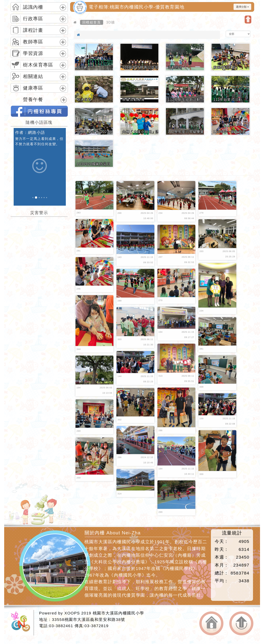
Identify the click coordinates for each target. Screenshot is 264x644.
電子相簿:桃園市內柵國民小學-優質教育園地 (137, 7)
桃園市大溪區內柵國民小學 (118, 613)
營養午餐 (33, 100)
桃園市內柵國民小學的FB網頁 (39, 111)
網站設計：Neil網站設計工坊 (22, 623)
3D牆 (111, 22)
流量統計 (232, 533)
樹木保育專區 (38, 65)
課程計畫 (33, 30)
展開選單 (62, 11)
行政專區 (33, 19)
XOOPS (72, 613)
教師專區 (33, 42)
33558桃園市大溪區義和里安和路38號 (89, 619)
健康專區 (33, 88)
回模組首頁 (92, 22)
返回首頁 (211, 623)
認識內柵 (33, 7)
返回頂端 (241, 623)
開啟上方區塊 (248, 20)
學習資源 (33, 53)
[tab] (39, 7)
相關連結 (33, 76)
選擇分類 (242, 7)
